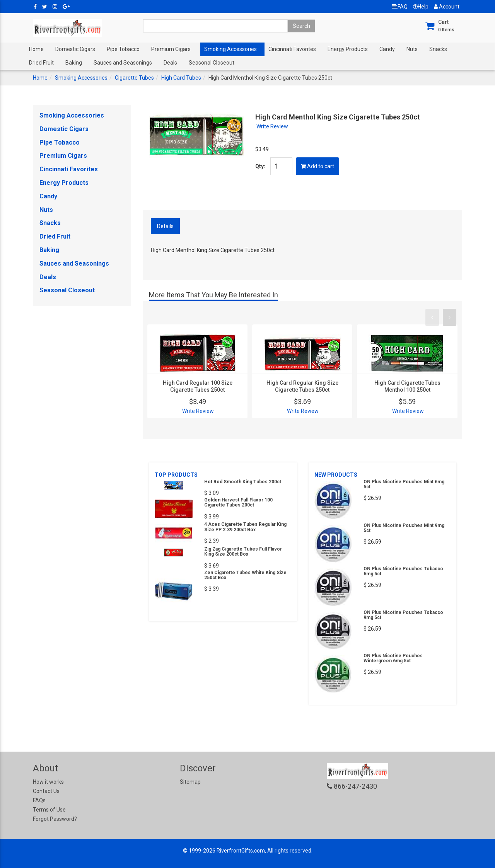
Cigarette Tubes (134, 78)
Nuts (412, 49)
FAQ (400, 7)
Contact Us (46, 791)
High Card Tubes (181, 78)
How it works (48, 782)
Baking (74, 63)
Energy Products (348, 49)
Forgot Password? (55, 819)
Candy (387, 49)
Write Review (272, 126)
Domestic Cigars (75, 49)
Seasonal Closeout (212, 63)
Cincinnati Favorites (292, 49)
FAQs (39, 800)
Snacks (438, 49)
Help (421, 7)
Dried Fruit (41, 63)
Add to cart (317, 166)
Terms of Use (49, 810)
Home (36, 49)
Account (447, 7)
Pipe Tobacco (123, 49)
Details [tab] (165, 226)
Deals (170, 63)
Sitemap (190, 782)
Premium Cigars (171, 49)
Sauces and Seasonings (123, 63)
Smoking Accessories (230, 49)
